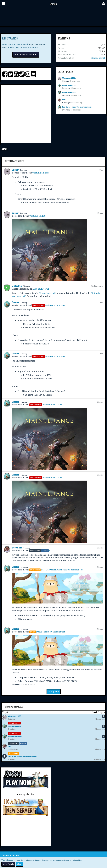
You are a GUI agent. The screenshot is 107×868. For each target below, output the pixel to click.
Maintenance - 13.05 (69, 85)
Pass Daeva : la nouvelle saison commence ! (77, 107)
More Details (8, 864)
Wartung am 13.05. (69, 78)
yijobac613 (17, 286)
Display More (54, 692)
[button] (4, 4)
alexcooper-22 (98, 58)
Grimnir (66, 81)
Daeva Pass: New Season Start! (51, 632)
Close (19, 864)
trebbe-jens (67, 103)
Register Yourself (26, 55)
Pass (64, 100)
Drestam (66, 88)
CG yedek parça (46, 293)
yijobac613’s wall (41, 289)
